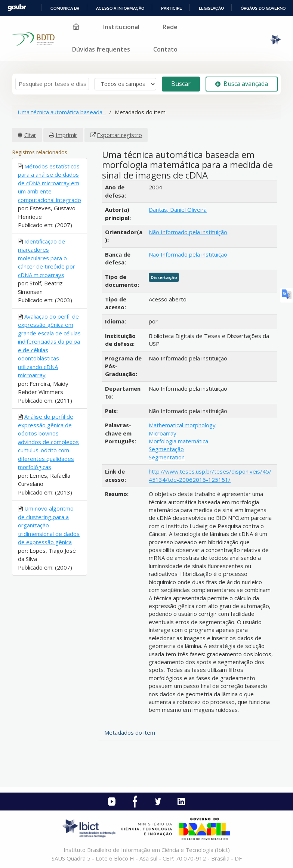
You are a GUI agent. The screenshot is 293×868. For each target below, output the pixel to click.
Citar (30, 135)
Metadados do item (130, 732)
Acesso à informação (120, 8)
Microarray (163, 433)
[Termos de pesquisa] (52, 84)
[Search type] (125, 84)
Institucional (121, 27)
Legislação (211, 8)
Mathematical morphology (182, 425)
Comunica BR (65, 8)
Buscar (181, 84)
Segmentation (167, 457)
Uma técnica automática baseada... (62, 112)
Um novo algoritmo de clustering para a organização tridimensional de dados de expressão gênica (49, 525)
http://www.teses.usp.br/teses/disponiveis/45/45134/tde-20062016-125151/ (210, 475)
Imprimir (67, 135)
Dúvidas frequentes (101, 49)
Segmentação (166, 449)
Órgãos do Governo (263, 8)
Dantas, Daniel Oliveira (178, 210)
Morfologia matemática (178, 441)
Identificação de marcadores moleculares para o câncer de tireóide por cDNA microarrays (47, 258)
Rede (170, 27)
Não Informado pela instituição (188, 232)
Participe (172, 8)
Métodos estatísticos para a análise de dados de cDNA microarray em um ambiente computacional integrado (50, 183)
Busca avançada (242, 84)
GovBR (17, 8)
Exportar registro (119, 135)
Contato (165, 49)
